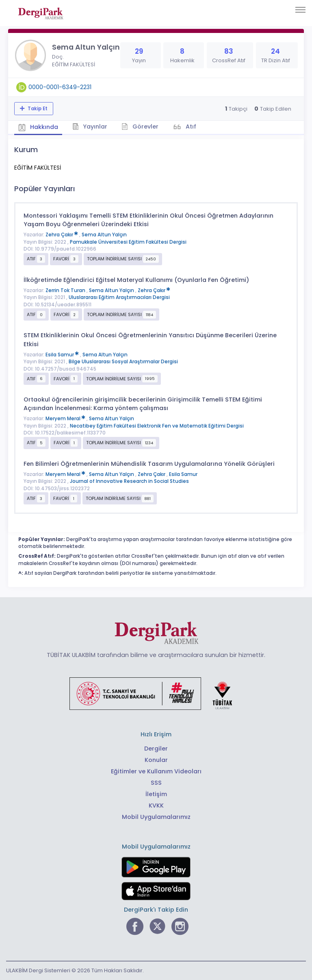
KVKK (156, 805)
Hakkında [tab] (38, 127)
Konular (156, 760)
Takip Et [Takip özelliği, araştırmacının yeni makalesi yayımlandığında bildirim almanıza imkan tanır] (37, 109)
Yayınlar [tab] (90, 127)
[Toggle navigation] (300, 10)
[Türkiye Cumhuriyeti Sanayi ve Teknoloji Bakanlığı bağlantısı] (156, 693)
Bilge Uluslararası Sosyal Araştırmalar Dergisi (123, 362)
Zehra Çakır (62, 235)
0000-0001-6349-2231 (60, 87)
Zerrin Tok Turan (66, 290)
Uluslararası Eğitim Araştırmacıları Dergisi (119, 297)
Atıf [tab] (190, 127)
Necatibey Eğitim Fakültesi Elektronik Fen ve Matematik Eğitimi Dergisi (157, 426)
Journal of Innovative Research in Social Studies (129, 481)
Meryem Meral (66, 419)
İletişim (156, 794)
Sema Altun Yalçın (104, 235)
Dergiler (156, 749)
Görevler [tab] (140, 127)
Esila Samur (63, 355)
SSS (156, 783)
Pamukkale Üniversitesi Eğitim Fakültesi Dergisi (128, 242)
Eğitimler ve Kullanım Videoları (156, 771)
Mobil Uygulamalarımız (156, 817)
